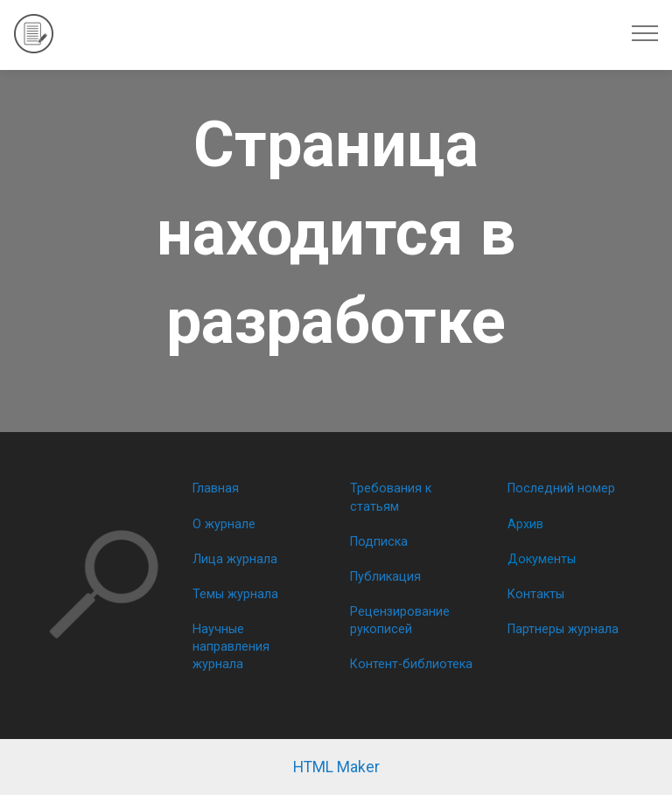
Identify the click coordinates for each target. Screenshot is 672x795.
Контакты (536, 594)
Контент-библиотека (411, 664)
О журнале (224, 524)
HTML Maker (336, 767)
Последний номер (561, 488)
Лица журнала (235, 559)
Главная (216, 488)
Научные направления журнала (231, 647)
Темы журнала (235, 594)
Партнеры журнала (563, 629)
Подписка (379, 542)
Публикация (385, 577)
